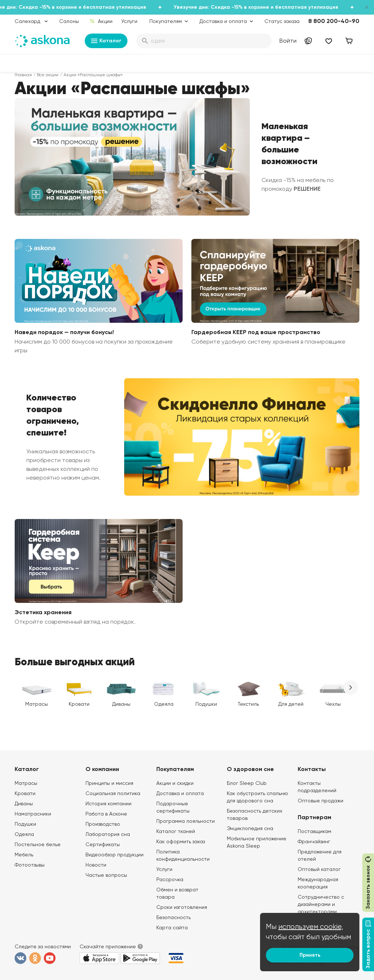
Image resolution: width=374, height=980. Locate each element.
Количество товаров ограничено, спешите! (53, 415)
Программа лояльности (186, 821)
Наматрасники (33, 814)
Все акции (48, 75)
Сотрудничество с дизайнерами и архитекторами (321, 904)
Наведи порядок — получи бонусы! (64, 332)
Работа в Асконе (106, 814)
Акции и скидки (175, 783)
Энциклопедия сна (250, 828)
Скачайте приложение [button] (108, 946)
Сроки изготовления (182, 907)
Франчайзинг (314, 841)
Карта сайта (172, 927)
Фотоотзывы (30, 865)
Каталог (106, 41)
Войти (288, 41)
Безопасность (173, 917)
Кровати (25, 793)
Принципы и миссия (109, 783)
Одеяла (24, 834)
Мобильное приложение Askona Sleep (257, 842)
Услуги (129, 21)
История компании (108, 803)
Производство (103, 824)
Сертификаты (103, 844)
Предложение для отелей (320, 855)
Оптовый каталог (319, 869)
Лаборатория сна (108, 834)
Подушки (25, 824)
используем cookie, (311, 927)
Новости (96, 865)
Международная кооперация (318, 883)
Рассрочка (170, 879)
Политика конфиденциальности (183, 855)
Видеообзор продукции (115, 855)
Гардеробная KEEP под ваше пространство (256, 332)
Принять (310, 955)
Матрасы (26, 783)
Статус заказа (282, 21)
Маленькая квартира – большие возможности (289, 144)
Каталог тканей (176, 831)
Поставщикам (314, 831)
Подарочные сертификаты (173, 807)
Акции (101, 21)
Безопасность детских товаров (255, 814)
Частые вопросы (106, 875)
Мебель (24, 855)
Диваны (24, 803)
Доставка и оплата (180, 793)
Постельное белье (38, 844)
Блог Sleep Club (247, 783)
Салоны (69, 21)
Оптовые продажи (320, 801)
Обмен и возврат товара (177, 893)
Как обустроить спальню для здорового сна (257, 797)
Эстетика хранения (43, 612)
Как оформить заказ (181, 841)
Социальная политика (113, 793)
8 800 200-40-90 (334, 21)
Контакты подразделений (317, 787)
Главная (23, 75)
